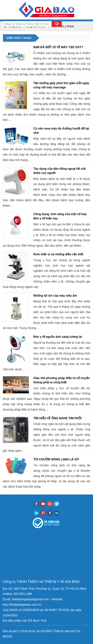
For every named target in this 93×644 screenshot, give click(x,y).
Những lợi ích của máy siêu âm (55, 296)
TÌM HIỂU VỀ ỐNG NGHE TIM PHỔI (58, 418)
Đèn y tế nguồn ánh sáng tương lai (58, 337)
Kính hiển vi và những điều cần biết (58, 254)
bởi (72, 631)
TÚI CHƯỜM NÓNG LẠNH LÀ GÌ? (56, 459)
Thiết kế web (61, 631)
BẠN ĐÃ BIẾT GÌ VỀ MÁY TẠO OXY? (58, 47)
